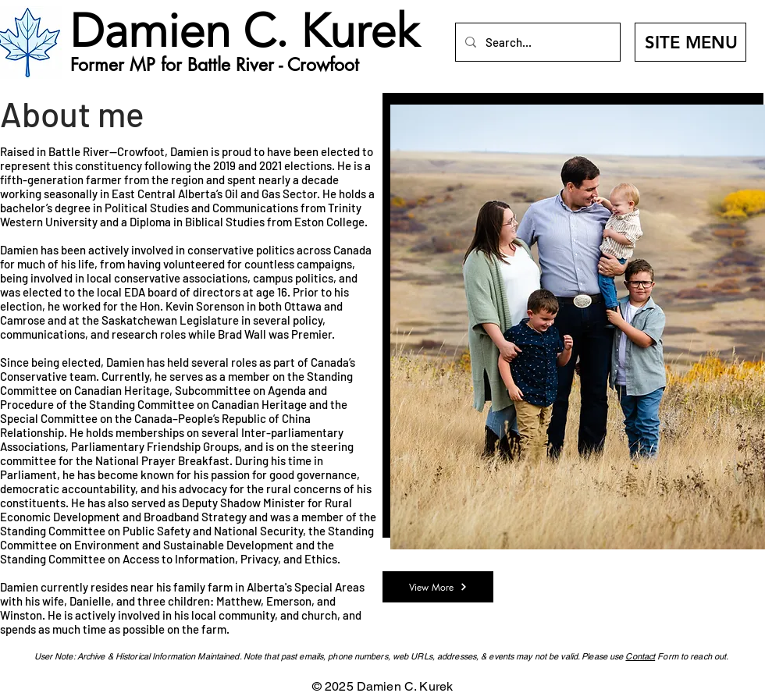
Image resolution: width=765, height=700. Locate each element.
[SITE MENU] (690, 42)
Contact (640, 656)
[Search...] (536, 42)
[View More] (438, 587)
